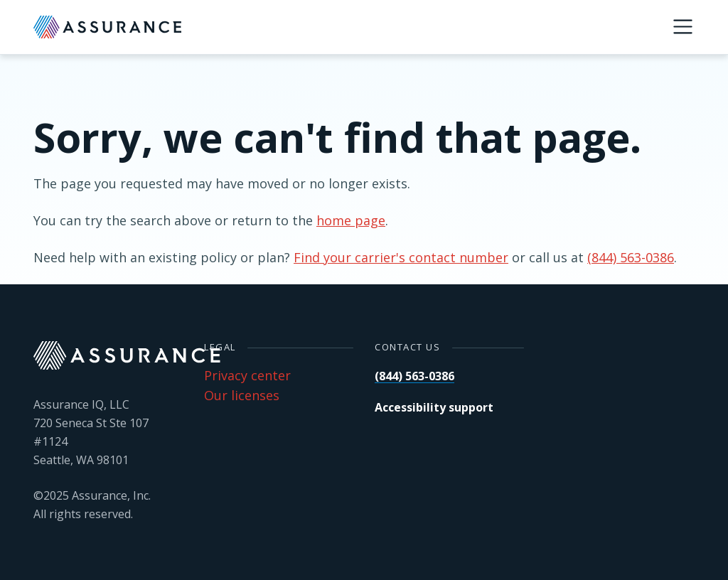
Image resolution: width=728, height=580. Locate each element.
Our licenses (242, 395)
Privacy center (247, 375)
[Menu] (683, 27)
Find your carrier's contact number (401, 257)
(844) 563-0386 (631, 257)
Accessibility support (434, 407)
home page (351, 220)
